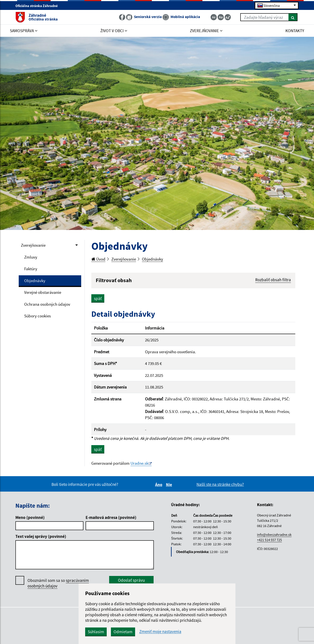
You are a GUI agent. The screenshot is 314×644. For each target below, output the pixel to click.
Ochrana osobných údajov (47, 304)
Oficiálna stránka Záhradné (38, 6)
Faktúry (31, 269)
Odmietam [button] (123, 632)
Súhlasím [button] (96, 632)
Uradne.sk (139, 463)
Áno (159, 485)
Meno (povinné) (30, 517)
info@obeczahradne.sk (274, 535)
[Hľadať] (293, 17)
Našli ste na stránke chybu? (220, 484)
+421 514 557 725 (269, 540)
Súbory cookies (38, 316)
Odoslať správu (131, 580)
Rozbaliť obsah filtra (273, 280)
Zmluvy (31, 257)
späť (98, 298)
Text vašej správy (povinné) (41, 536)
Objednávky (35, 281)
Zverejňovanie (33, 245)
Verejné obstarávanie (43, 292)
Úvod (98, 259)
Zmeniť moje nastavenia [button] (160, 632)
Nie (170, 485)
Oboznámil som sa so (58, 583)
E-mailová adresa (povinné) (111, 517)
